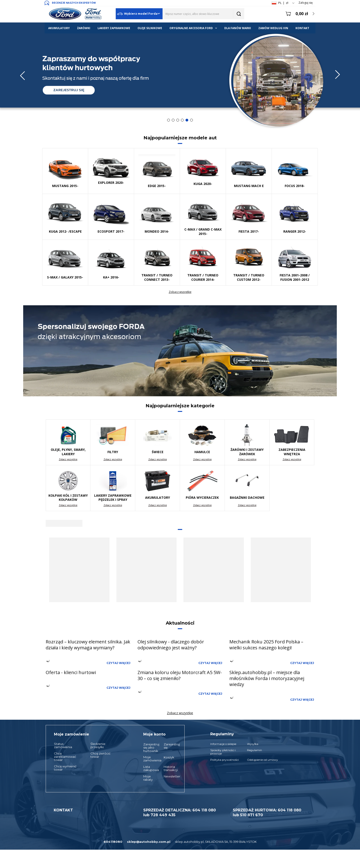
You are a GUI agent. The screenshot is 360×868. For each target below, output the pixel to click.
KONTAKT (302, 28)
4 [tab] (182, 120)
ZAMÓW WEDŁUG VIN (273, 28)
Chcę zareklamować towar (65, 757)
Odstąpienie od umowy (263, 760)
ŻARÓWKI (84, 28)
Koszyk (169, 757)
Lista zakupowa (149, 768)
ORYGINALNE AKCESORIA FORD (191, 28)
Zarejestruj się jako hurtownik (149, 748)
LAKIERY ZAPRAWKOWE (114, 28)
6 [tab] (191, 120)
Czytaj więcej (118, 663)
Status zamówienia (63, 745)
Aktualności (180, 623)
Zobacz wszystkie (180, 292)
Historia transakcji (169, 768)
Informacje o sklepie (223, 744)
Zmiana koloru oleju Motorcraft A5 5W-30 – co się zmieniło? (180, 675)
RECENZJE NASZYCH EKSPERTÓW (74, 3)
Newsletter (169, 776)
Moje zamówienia (149, 759)
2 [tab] (173, 120)
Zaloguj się (306, 3)
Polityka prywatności (225, 760)
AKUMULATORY (59, 28)
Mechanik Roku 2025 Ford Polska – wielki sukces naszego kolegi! (266, 645)
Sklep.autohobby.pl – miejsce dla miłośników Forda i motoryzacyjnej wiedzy (267, 678)
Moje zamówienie (72, 734)
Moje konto (154, 734)
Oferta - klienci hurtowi (71, 672)
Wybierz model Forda (137, 14)
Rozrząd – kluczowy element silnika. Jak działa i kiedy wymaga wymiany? (88, 645)
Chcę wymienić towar (65, 768)
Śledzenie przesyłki (98, 745)
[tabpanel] (180, 75)
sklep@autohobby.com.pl (149, 842)
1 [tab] (169, 120)
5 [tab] (187, 120)
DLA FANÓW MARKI (238, 28)
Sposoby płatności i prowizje (223, 752)
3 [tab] (178, 120)
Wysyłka (253, 744)
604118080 (113, 842)
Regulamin (255, 750)
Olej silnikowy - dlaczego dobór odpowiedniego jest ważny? (171, 645)
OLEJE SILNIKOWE (150, 28)
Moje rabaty (148, 778)
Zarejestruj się (169, 746)
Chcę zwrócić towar (100, 755)
